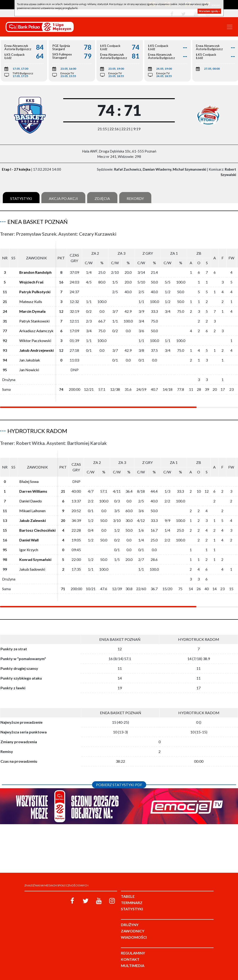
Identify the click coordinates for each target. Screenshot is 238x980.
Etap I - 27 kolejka (16, 169)
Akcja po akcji (63, 198)
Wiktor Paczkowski (35, 340)
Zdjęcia (102, 198)
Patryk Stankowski (34, 321)
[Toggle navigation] (230, 27)
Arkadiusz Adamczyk (36, 331)
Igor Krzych (29, 550)
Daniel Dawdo (31, 501)
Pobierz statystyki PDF (119, 785)
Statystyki (21, 198)
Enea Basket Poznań (38, 222)
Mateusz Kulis (31, 301)
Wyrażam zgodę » (209, 11)
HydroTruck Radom (37, 431)
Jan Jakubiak (30, 360)
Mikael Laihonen (32, 511)
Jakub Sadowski (32, 569)
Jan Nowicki (29, 370)
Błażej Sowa (29, 481)
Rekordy (135, 198)
